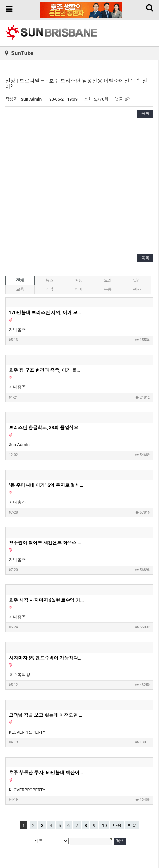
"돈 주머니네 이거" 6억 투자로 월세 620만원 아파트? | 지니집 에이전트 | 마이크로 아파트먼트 (47, 485)
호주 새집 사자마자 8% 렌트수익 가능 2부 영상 (47, 600)
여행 (78, 280)
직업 (49, 290)
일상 (137, 280)
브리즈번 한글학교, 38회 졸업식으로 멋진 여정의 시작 (47, 428)
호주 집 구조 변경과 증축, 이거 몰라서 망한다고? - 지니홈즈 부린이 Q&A (47, 370)
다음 (117, 826)
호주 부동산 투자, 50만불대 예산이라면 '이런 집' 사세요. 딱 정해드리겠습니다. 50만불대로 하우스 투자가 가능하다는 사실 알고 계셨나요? (47, 773)
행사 (137, 290)
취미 (78, 290)
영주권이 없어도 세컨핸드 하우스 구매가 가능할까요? (47, 543)
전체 (20, 280)
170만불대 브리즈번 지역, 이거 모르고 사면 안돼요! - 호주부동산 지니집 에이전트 (47, 313)
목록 (145, 114)
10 (104, 826)
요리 (107, 280)
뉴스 (49, 280)
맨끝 (132, 826)
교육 (20, 290)
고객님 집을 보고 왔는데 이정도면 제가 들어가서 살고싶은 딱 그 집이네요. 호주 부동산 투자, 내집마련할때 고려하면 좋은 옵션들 (47, 715)
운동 (107, 290)
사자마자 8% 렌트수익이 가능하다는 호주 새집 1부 (47, 658)
